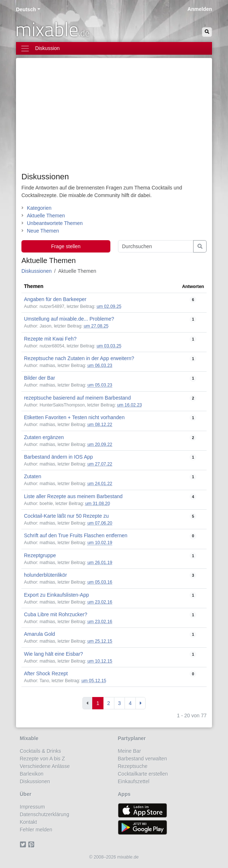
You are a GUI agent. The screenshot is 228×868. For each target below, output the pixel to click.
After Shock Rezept (46, 673)
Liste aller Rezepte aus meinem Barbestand (73, 496)
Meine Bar (130, 751)
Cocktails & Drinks (41, 751)
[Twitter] (24, 845)
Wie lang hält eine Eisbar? (54, 654)
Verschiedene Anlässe (45, 766)
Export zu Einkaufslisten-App (56, 595)
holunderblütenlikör (45, 575)
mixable (52, 29)
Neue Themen (43, 231)
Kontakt (28, 822)
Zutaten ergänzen (44, 437)
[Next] (141, 703)
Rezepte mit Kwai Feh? (50, 339)
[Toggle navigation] (114, 48)
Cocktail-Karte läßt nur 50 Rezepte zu (66, 516)
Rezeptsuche (133, 766)
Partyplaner (132, 738)
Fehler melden (36, 830)
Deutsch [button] (26, 9)
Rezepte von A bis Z (43, 759)
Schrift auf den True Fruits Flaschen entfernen (76, 535)
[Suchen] (207, 32)
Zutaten (32, 476)
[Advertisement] (114, 118)
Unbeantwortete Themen (55, 223)
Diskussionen (45, 177)
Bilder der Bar (40, 378)
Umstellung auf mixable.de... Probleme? (69, 319)
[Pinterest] (32, 845)
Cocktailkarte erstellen (143, 774)
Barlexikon (32, 774)
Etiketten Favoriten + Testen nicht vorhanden (74, 417)
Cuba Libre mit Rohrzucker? (56, 614)
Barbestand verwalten (142, 759)
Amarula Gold (40, 634)
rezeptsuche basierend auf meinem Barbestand (77, 398)
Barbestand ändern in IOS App (58, 457)
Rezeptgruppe (40, 555)
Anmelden (200, 9)
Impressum (32, 807)
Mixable (29, 738)
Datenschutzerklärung (45, 814)
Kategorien (39, 208)
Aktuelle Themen (46, 216)
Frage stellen (66, 246)
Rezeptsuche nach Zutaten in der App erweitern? (79, 358)
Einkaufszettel (134, 781)
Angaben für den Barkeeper (55, 299)
